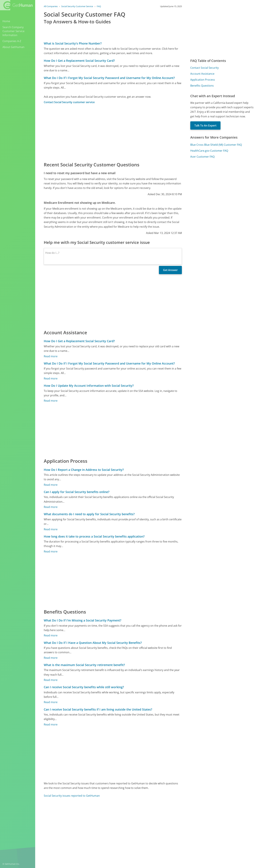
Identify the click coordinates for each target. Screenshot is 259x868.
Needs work (166, 820)
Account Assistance (202, 74)
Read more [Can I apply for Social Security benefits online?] (51, 507)
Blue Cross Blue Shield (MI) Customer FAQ (216, 145)
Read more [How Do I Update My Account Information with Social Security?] (51, 401)
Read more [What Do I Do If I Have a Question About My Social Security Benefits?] (51, 658)
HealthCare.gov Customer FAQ (209, 151)
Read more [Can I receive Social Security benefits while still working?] (51, 702)
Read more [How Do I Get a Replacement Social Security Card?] (51, 356)
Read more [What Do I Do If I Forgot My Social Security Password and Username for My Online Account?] (51, 378)
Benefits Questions (202, 86)
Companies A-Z (12, 41)
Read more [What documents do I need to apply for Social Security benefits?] (51, 529)
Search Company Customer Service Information (13, 31)
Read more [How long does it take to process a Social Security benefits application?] (51, 551)
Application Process (203, 80)
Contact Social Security (204, 68)
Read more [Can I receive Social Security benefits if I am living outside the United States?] (51, 724)
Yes (154, 820)
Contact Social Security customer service (69, 102)
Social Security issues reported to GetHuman (72, 796)
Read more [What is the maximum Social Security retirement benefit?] (51, 680)
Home (6, 21)
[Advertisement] (113, 133)
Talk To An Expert (205, 125)
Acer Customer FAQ (202, 157)
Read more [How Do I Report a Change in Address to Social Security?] (51, 485)
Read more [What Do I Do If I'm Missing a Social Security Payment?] (51, 635)
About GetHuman (13, 47)
